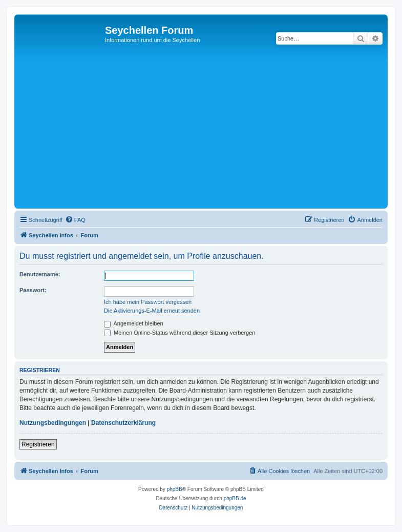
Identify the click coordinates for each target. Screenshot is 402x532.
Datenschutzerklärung (123, 423)
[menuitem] (75, 220)
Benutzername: (40, 274)
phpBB (175, 489)
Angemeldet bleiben (134, 323)
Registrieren (38, 444)
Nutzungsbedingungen (53, 423)
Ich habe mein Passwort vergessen (148, 302)
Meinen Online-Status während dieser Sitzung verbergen (179, 333)
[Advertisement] (209, 129)
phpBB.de (235, 498)
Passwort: (33, 290)
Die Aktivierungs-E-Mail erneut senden (152, 311)
